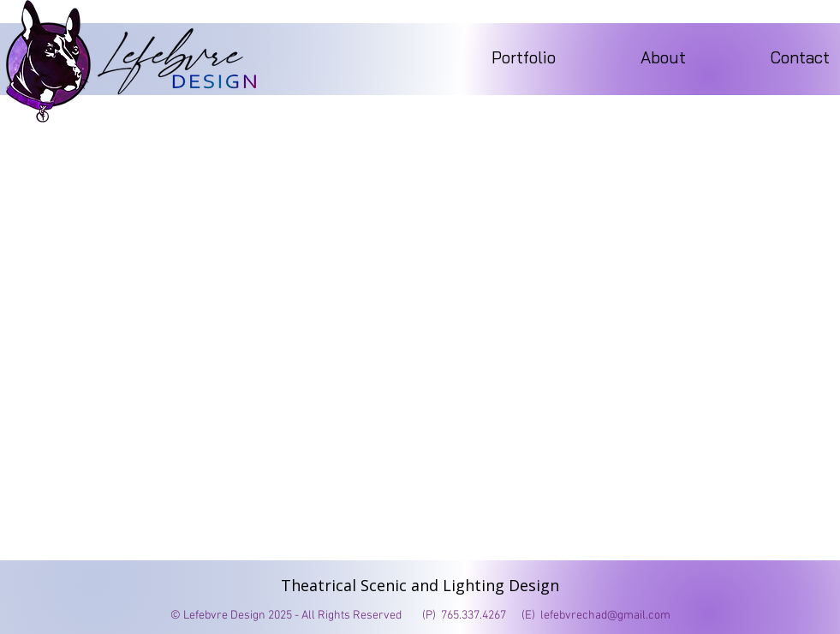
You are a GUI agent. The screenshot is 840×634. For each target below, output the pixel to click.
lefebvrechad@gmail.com (605, 616)
